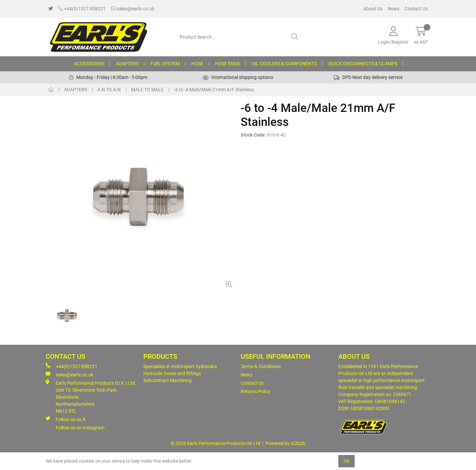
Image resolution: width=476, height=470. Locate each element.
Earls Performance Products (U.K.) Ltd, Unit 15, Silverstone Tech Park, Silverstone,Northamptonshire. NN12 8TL (91, 397)
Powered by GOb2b (285, 443)
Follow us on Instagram (80, 428)
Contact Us (416, 9)
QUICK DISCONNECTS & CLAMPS (363, 64)
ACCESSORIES (89, 64)
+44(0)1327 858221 (82, 9)
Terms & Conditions (261, 366)
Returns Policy (255, 391)
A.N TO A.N (109, 90)
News (393, 9)
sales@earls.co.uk (133, 9)
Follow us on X (66, 419)
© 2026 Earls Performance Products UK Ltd (215, 443)
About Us (373, 9)
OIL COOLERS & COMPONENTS (284, 64)
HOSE (197, 64)
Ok (346, 461)
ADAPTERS (127, 64)
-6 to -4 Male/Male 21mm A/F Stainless (214, 90)
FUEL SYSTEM (165, 64)
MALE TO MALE (147, 90)
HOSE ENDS (227, 64)
